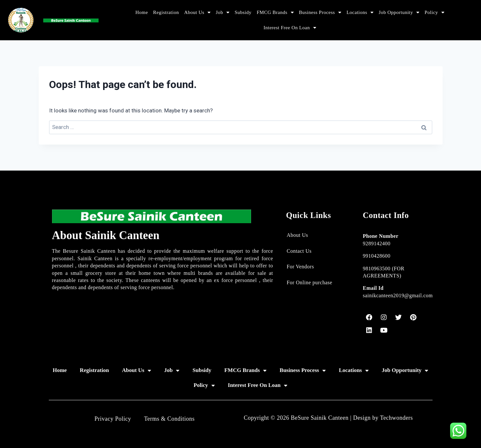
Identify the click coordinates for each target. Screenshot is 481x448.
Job (223, 13)
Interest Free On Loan (290, 28)
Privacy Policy (113, 419)
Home (142, 12)
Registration (166, 12)
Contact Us (299, 251)
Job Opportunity (399, 13)
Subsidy (243, 12)
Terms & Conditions (169, 419)
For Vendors (301, 267)
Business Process (320, 13)
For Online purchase (310, 282)
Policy (435, 13)
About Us (197, 13)
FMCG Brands (275, 13)
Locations (360, 13)
